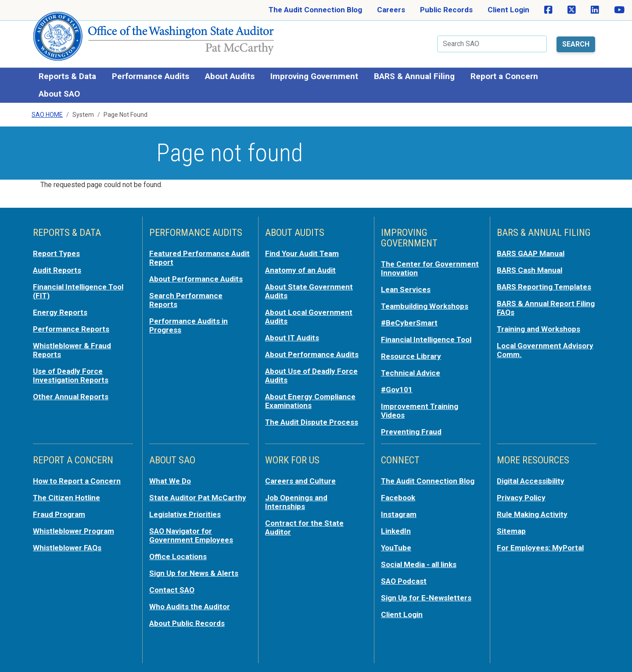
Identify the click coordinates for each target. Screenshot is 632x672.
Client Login (508, 10)
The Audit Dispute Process (312, 422)
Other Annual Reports (71, 397)
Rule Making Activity (532, 514)
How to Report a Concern (77, 481)
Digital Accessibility (531, 481)
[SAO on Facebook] (548, 10)
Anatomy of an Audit (300, 270)
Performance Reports (71, 329)
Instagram (399, 514)
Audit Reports (57, 270)
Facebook (398, 498)
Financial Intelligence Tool (426, 340)
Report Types (56, 253)
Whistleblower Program (74, 531)
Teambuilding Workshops (425, 306)
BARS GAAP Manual (531, 253)
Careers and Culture (300, 481)
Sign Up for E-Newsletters (426, 598)
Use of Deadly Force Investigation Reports (71, 376)
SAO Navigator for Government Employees (191, 535)
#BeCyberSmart (409, 323)
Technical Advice (411, 373)
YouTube (396, 548)
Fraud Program (59, 514)
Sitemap (511, 531)
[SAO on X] (572, 10)
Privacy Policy (521, 498)
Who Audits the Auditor (190, 607)
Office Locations (178, 556)
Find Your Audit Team (302, 253)
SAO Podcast (404, 581)
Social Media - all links (419, 564)
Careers (391, 10)
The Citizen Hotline (66, 498)
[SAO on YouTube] (619, 10)
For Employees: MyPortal (540, 548)
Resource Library (411, 356)
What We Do (170, 481)
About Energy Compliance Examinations (310, 401)
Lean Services (406, 289)
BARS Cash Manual (530, 270)
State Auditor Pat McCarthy (198, 498)
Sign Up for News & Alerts (194, 573)
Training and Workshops (539, 329)
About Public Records (187, 623)
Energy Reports (60, 312)
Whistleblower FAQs (67, 548)
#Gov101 (397, 390)
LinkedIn (396, 531)
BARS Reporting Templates (544, 287)
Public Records (446, 10)
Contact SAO (172, 590)
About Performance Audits (196, 279)
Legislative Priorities (185, 514)
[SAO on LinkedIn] (595, 10)
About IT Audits (292, 338)
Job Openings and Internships (296, 502)
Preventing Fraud (411, 432)
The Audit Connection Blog (315, 10)
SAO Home (47, 115)
